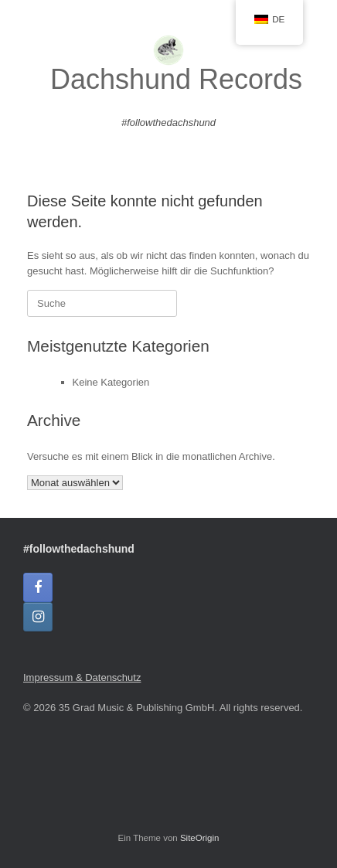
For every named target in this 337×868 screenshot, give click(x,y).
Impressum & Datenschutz (82, 677)
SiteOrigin (200, 838)
